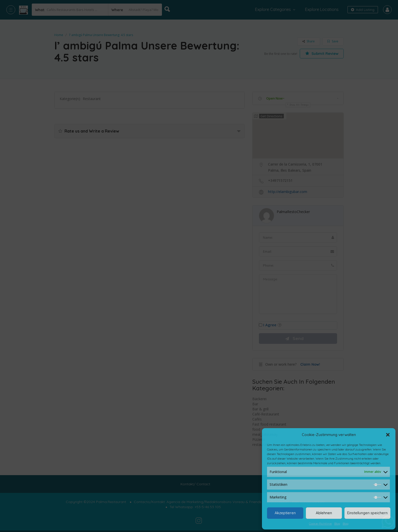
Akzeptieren (285, 513)
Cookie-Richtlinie (320, 523)
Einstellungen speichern (367, 513)
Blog (337, 523)
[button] (388, 435)
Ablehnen (324, 513)
